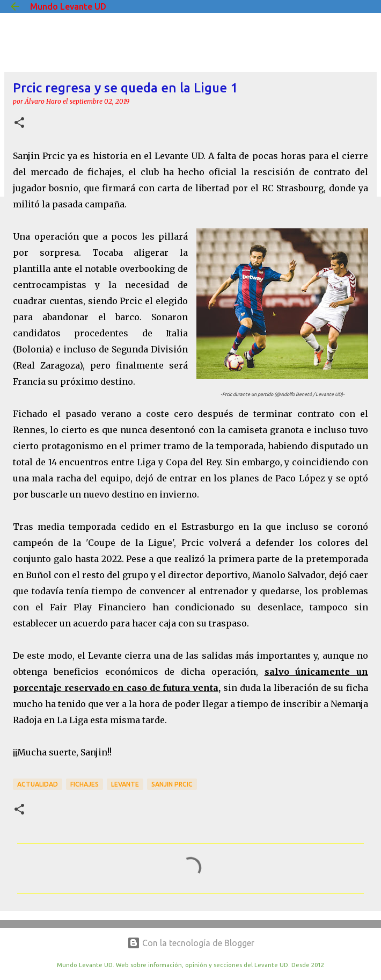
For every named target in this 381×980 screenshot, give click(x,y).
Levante (125, 784)
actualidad (38, 784)
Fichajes (85, 784)
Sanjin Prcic (172, 784)
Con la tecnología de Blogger (191, 943)
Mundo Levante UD (68, 6)
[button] (19, 123)
